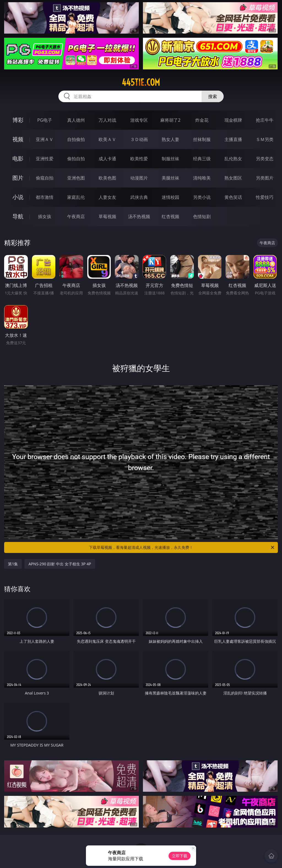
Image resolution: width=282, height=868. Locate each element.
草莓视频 (107, 216)
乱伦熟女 (233, 159)
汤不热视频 (139, 216)
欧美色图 (107, 178)
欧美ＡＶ (107, 139)
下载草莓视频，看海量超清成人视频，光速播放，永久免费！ (182, 547)
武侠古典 (139, 197)
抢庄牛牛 (265, 120)
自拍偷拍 (76, 139)
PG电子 (44, 120)
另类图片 (265, 178)
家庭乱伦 (76, 197)
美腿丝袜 (170, 178)
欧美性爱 (139, 159)
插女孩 (45, 216)
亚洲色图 (76, 178)
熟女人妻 (170, 139)
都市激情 (45, 197)
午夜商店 (76, 216)
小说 (18, 197)
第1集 (13, 564)
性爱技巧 (265, 197)
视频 (18, 139)
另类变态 (265, 159)
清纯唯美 (202, 178)
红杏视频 (170, 216)
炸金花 (202, 120)
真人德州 (76, 120)
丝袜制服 (202, 139)
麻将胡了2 (170, 120)
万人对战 (107, 120)
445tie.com (141, 82)
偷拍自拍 (76, 159)
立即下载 (180, 856)
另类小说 (202, 197)
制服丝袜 (170, 159)
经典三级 (202, 159)
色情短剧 (202, 216)
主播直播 (233, 139)
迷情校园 (170, 197)
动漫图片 (139, 178)
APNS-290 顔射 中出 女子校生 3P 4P (60, 564)
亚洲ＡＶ (45, 139)
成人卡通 (107, 159)
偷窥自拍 (45, 178)
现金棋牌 (233, 120)
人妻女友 (107, 197)
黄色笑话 (233, 197)
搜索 (213, 96)
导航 (18, 216)
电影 (18, 158)
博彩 (18, 120)
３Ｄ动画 (139, 139)
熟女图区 (233, 178)
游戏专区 (139, 120)
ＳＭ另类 (265, 139)
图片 (18, 178)
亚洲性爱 (45, 159)
